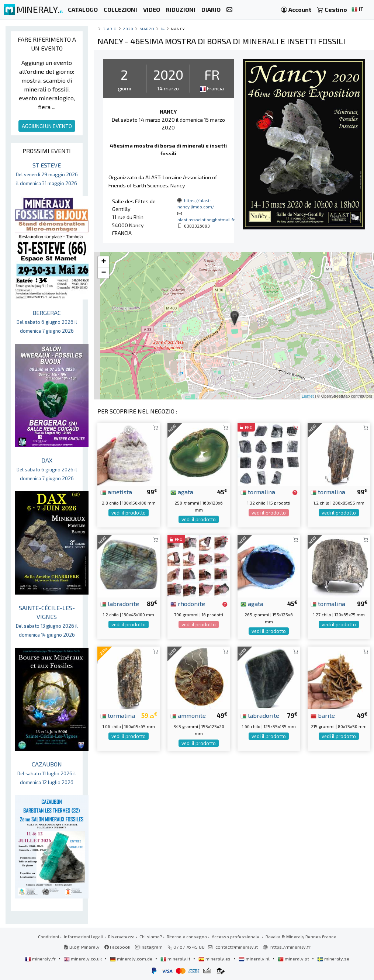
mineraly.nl (255, 959)
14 (163, 29)
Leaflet (308, 396)
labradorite (120, 603)
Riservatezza (121, 936)
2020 (128, 29)
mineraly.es (215, 959)
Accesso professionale (236, 936)
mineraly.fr (41, 959)
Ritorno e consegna (187, 936)
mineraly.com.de (132, 959)
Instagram (149, 947)
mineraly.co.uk (83, 959)
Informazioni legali (84, 936)
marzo (147, 29)
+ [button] (103, 262)
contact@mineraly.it (237, 947)
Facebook (117, 947)
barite (323, 715)
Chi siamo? (151, 936)
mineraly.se (333, 959)
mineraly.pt (294, 959)
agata (182, 492)
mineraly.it (176, 959)
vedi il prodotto (129, 513)
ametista (116, 492)
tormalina (258, 492)
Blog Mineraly (82, 947)
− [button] (103, 273)
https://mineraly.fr (290, 947)
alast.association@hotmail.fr (206, 219)
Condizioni (49, 936)
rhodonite (188, 603)
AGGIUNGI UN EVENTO (47, 126)
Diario (110, 29)
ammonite (188, 715)
